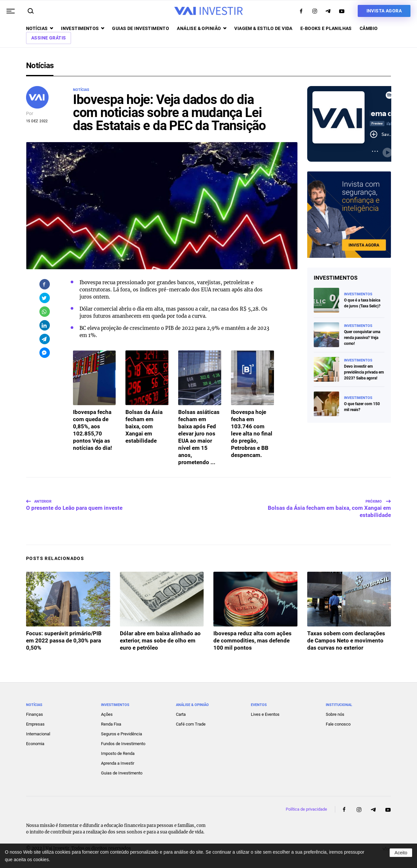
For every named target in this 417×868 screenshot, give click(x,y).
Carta (181, 714)
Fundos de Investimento (123, 744)
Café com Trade (191, 724)
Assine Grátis (49, 38)
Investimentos (83, 28)
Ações (107, 714)
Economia (35, 744)
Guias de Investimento (122, 773)
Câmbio (369, 28)
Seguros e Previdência (122, 734)
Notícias (40, 28)
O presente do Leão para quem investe (74, 505)
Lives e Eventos (265, 714)
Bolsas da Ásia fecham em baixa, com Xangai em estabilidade (329, 509)
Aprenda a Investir (118, 763)
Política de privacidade (306, 809)
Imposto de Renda (118, 753)
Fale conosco (338, 724)
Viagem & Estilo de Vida (263, 28)
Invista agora (384, 11)
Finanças (35, 714)
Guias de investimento (141, 28)
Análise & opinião (202, 28)
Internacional (38, 734)
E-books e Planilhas (326, 28)
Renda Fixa (111, 724)
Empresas (35, 724)
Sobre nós (335, 714)
